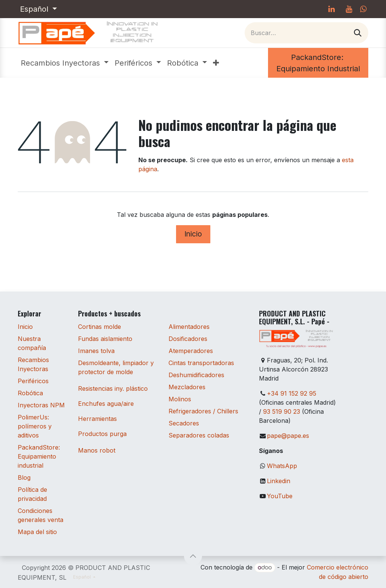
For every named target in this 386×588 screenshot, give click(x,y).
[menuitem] (65, 63)
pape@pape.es (288, 436)
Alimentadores (189, 327)
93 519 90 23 (282, 411)
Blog (24, 477)
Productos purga (102, 434)
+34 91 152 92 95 (292, 393)
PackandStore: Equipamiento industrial (39, 456)
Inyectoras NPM (41, 405)
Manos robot (97, 450)
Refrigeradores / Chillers (203, 411)
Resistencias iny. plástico (113, 388)
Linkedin (279, 481)
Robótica (30, 393)
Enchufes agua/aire (106, 404)
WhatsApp (282, 466)
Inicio (193, 234)
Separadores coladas (199, 435)
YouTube (280, 496)
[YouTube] (349, 9)
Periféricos (33, 381)
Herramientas (97, 419)
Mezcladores (187, 387)
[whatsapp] (363, 9)
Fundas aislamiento (105, 339)
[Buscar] (358, 33)
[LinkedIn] (331, 9)
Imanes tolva (96, 351)
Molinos (180, 399)
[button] (193, 556)
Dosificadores (188, 339)
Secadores (184, 423)
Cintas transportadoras (201, 363)
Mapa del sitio (37, 532)
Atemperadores (191, 351)
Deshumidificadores (196, 375)
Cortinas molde (100, 327)
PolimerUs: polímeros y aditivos (35, 426)
